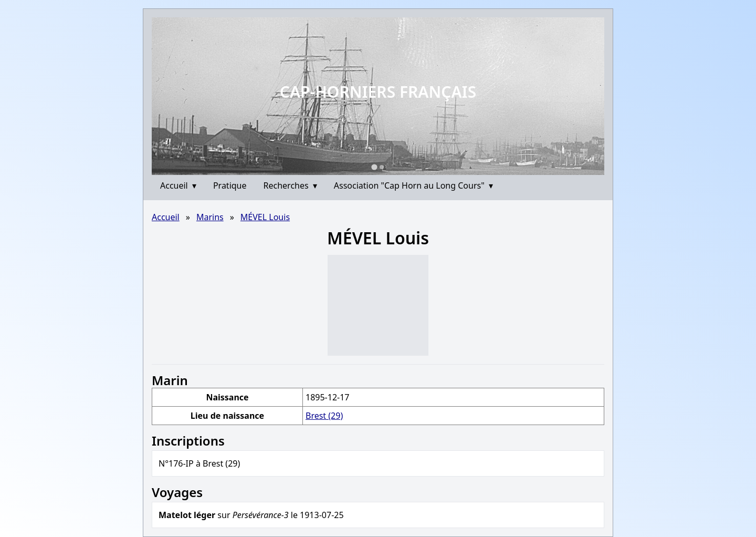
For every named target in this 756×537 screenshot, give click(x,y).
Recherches (290, 185)
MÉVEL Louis (265, 217)
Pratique (230, 185)
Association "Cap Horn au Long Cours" (413, 185)
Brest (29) (324, 416)
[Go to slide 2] (382, 167)
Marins (210, 217)
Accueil (178, 185)
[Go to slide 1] (374, 167)
